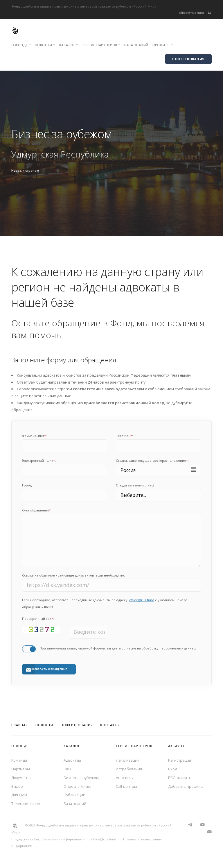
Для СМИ (19, 795)
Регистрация (180, 760)
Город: (27, 485)
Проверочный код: (38, 619)
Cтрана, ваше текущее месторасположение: (152, 460)
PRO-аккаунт (179, 778)
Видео (17, 786)
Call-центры (126, 786)
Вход (173, 769)
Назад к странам (25, 170)
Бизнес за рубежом (81, 778)
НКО (67, 769)
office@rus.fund (191, 13)
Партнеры (21, 769)
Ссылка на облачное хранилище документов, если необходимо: (73, 575)
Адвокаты (72, 760)
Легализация (128, 760)
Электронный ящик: (39, 460)
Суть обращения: (37, 510)
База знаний (136, 45)
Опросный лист (78, 786)
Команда (19, 760)
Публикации (74, 795)
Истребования (129, 769)
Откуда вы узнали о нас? (135, 485)
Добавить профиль (186, 786)
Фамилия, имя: (34, 436)
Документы (21, 778)
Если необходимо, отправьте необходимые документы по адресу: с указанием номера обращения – (105, 603)
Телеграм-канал (26, 803)
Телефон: (124, 436)
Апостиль (124, 778)
